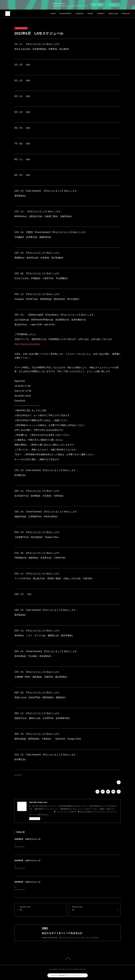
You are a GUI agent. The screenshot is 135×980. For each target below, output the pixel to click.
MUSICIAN (126, 13)
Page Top (67, 958)
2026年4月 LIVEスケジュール (27, 882)
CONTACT (101, 13)
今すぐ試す (97, 5)
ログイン (113, 5)
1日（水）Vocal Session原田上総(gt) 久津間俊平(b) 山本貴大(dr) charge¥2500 (45, 887)
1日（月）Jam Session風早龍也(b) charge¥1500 (34, 844)
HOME (53, 13)
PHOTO (90, 13)
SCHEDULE (80, 13)
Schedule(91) (18, 775)
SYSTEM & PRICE (66, 13)
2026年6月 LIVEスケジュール (27, 839)
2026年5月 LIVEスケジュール (27, 860)
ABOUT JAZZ (113, 13)
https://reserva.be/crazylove (27, 344)
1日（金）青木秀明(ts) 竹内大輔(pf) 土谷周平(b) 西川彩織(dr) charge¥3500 (43, 866)
